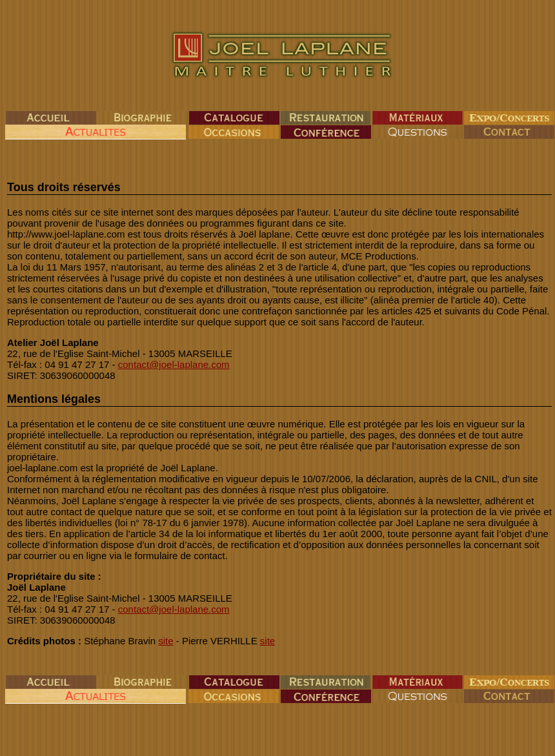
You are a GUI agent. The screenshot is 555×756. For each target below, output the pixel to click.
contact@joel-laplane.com (174, 364)
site (166, 641)
